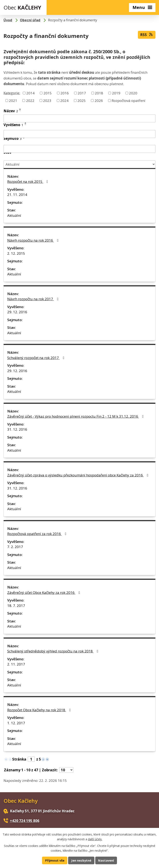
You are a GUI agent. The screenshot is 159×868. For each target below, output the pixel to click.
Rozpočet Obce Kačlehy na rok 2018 (40, 710)
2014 (30, 93)
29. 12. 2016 (17, 312)
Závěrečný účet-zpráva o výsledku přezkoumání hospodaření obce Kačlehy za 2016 (79, 475)
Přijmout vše (55, 860)
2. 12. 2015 (16, 253)
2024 (64, 100)
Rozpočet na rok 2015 (28, 181)
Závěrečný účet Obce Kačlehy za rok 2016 (44, 593)
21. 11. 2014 (17, 195)
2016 (65, 93)
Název (11, 111)
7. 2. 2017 (15, 547)
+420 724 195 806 (25, 821)
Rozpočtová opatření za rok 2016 (38, 534)
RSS (147, 35)
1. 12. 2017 (16, 723)
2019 (116, 93)
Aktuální (14, 215)
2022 (30, 100)
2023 (47, 100)
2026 (99, 100)
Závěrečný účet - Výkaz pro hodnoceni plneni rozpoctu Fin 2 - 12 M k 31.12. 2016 (76, 416)
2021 (13, 100)
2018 (99, 93)
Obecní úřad (30, 20)
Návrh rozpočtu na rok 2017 (34, 299)
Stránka (19, 759)
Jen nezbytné (81, 860)
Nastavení (106, 860)
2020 (133, 93)
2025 (82, 100)
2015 (48, 93)
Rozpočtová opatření (128, 100)
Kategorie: (12, 93)
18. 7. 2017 (16, 606)
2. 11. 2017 (16, 664)
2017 (82, 93)
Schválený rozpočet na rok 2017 (37, 358)
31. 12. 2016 (17, 429)
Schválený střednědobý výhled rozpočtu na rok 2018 (54, 651)
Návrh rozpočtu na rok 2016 (34, 240)
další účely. (95, 839)
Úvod (8, 20)
